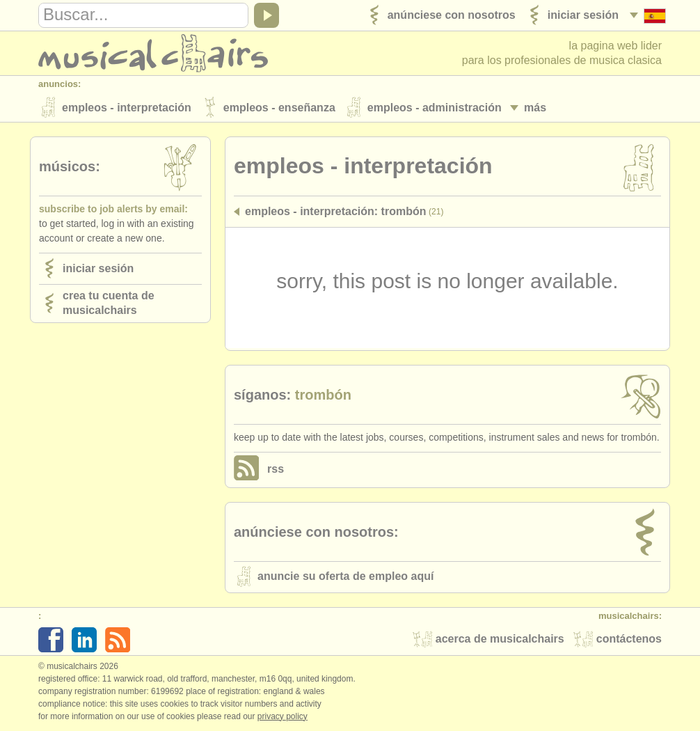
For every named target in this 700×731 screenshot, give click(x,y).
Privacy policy (283, 716)
